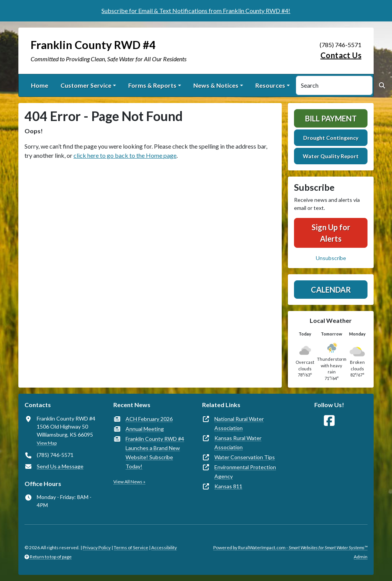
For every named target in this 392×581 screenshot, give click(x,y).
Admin (361, 557)
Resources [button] (270, 85)
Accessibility (164, 547)
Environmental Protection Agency (245, 472)
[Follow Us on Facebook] (329, 421)
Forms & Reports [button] (152, 85)
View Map (47, 443)
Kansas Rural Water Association (238, 443)
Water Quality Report (331, 156)
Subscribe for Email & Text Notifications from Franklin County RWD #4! (196, 11)
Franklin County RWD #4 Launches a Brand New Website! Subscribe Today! (155, 453)
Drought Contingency (331, 138)
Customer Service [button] (86, 85)
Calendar (331, 290)
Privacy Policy (97, 547)
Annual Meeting (145, 429)
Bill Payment (331, 118)
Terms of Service (131, 547)
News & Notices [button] (216, 85)
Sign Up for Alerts (331, 233)
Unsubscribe (331, 258)
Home (40, 85)
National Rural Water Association (239, 423)
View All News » (129, 482)
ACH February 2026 (149, 419)
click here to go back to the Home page (125, 155)
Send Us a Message (60, 466)
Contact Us (341, 55)
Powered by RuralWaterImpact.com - (290, 547)
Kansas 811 (228, 486)
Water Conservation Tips (245, 457)
